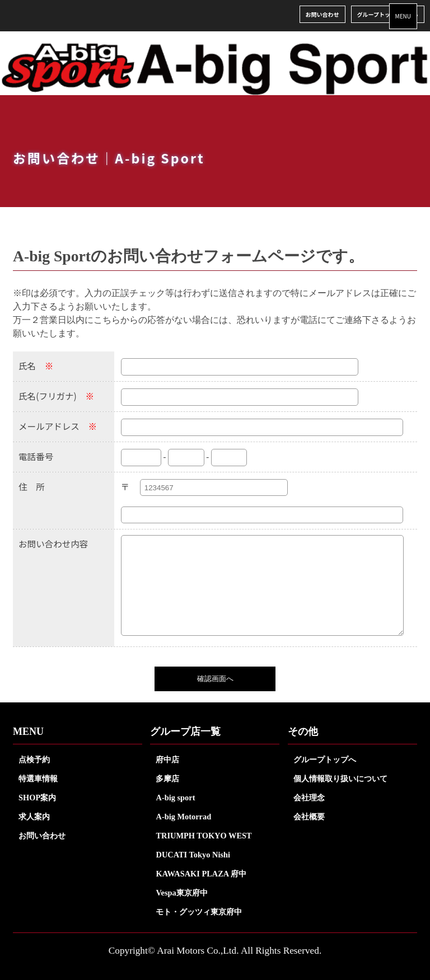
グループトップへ (325, 759)
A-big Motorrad (183, 817)
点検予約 (34, 759)
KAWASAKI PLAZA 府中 (201, 874)
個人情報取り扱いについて (340, 779)
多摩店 (167, 779)
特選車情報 (38, 779)
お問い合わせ (322, 14)
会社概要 (309, 817)
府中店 (167, 759)
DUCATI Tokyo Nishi (193, 855)
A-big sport (175, 798)
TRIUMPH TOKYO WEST (204, 836)
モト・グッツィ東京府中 (199, 912)
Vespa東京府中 (181, 893)
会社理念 (309, 798)
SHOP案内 (37, 798)
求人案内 (34, 817)
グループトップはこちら (388, 14)
